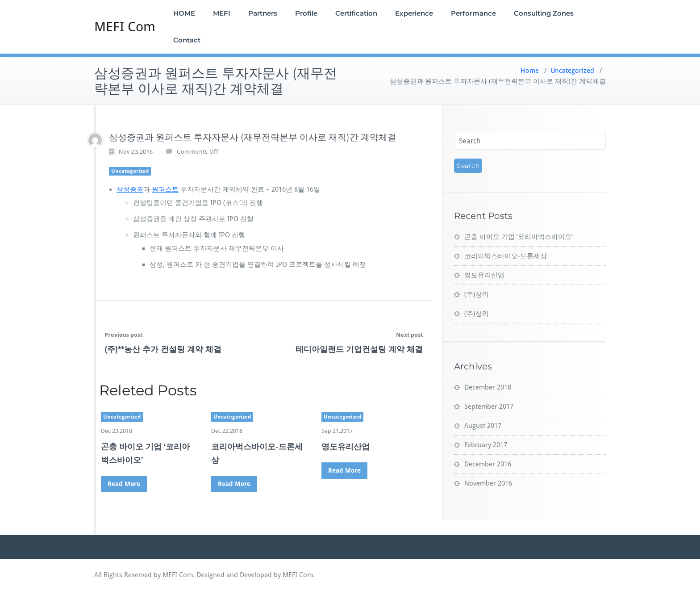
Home (530, 71)
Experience (414, 13)
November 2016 (488, 483)
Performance (473, 13)
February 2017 (486, 445)
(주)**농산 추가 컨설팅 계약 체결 (163, 349)
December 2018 (488, 387)
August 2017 (483, 426)
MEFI (222, 13)
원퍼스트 (165, 189)
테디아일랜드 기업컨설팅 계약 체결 (359, 349)
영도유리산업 (346, 447)
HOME (184, 13)
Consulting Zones (544, 13)
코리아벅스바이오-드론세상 (506, 256)
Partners (263, 13)
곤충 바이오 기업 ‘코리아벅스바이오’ (519, 237)
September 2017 (489, 407)
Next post (409, 335)
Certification (356, 13)
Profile (306, 13)
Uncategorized (572, 71)
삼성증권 (130, 189)
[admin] (95, 140)
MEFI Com (125, 27)
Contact (187, 40)
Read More (124, 484)
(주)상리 (477, 294)
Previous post (123, 335)
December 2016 (488, 464)
